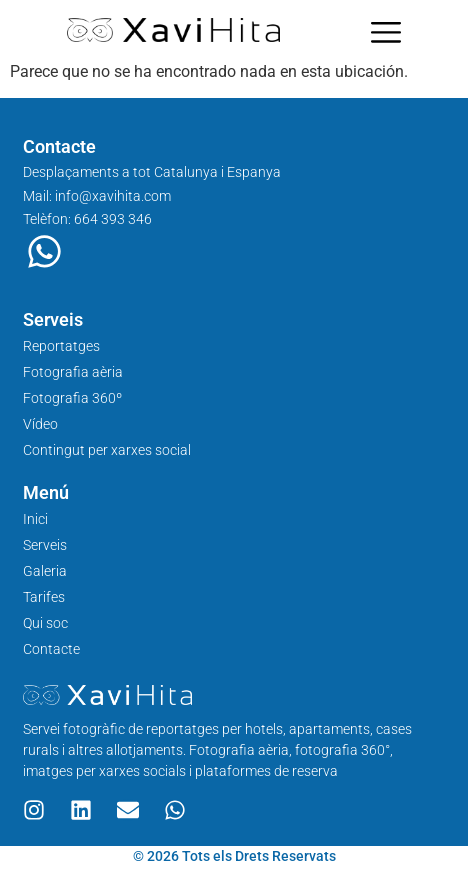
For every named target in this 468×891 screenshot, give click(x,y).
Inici (35, 519)
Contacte (51, 649)
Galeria (45, 571)
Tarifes (44, 597)
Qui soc (45, 623)
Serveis (45, 545)
